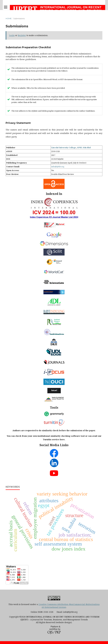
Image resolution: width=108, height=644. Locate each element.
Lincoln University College (64, 147)
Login (12, 35)
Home (9, 18)
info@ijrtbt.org (58, 167)
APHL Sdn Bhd (84, 147)
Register (22, 35)
